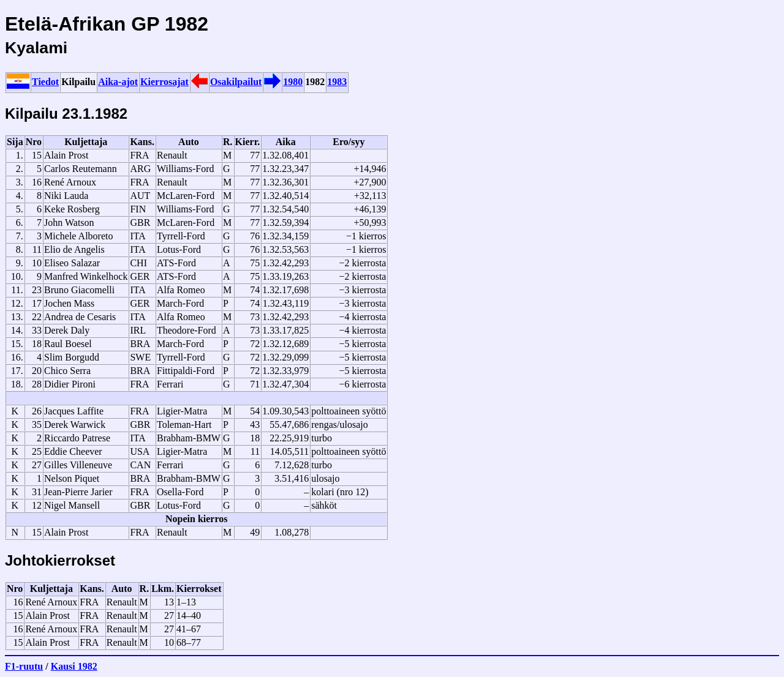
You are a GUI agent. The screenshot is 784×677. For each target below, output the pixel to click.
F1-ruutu (24, 666)
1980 (293, 82)
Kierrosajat (164, 82)
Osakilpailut (236, 82)
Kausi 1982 (74, 666)
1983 (337, 82)
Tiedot (45, 82)
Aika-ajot (118, 82)
